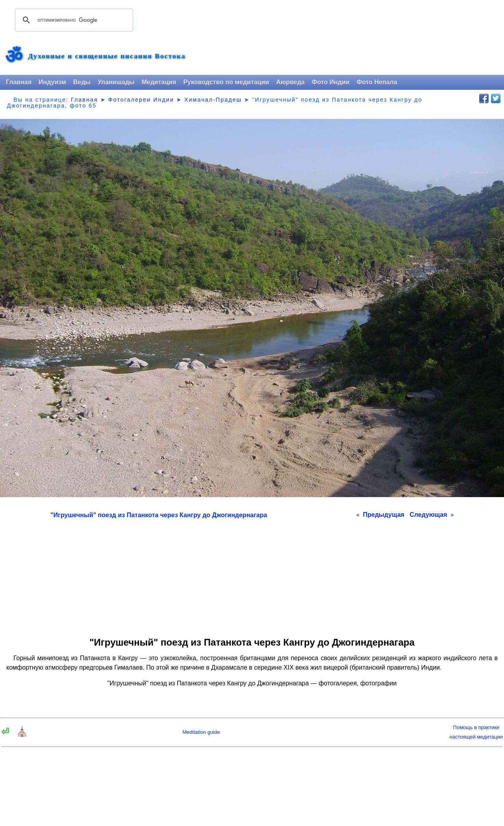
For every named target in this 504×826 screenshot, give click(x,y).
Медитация (159, 82)
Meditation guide (201, 732)
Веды (82, 82)
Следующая (432, 515)
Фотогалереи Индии (141, 100)
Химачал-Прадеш (213, 100)
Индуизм (52, 82)
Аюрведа (290, 82)
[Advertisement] (252, 575)
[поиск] (73, 20)
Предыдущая (380, 515)
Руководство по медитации (226, 82)
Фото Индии (331, 82)
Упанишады (116, 82)
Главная (19, 82)
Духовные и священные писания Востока (107, 56)
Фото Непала (377, 82)
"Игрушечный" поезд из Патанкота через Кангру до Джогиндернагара (159, 515)
